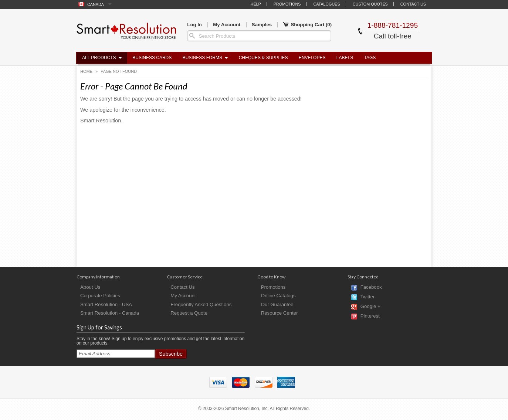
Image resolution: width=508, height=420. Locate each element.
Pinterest (370, 316)
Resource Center (280, 313)
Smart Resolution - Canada (110, 313)
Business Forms (202, 58)
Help (255, 4)
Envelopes (312, 58)
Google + (370, 307)
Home (86, 71)
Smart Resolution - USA (106, 304)
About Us (90, 287)
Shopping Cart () (307, 25)
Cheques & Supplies (263, 58)
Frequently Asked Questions (201, 304)
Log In (194, 25)
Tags (370, 58)
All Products (99, 58)
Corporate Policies (100, 296)
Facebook (371, 287)
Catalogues (326, 4)
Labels (345, 58)
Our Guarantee (277, 304)
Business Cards (152, 58)
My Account (227, 25)
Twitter (367, 297)
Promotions (287, 4)
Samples (262, 25)
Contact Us (413, 4)
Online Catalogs (278, 296)
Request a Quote (189, 313)
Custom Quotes (370, 4)
